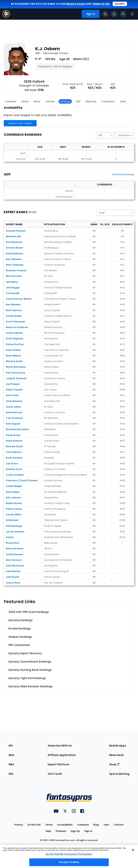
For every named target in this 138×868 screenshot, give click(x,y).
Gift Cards (55, 774)
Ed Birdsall (12, 520)
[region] (69, 856)
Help (48, 831)
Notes (25, 101)
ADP (78, 101)
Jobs (106, 825)
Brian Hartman (15, 548)
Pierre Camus (14, 509)
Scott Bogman (15, 338)
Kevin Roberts (14, 441)
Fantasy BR (13, 293)
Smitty (10, 537)
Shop (114, 764)
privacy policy (76, 4)
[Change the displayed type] (115, 213)
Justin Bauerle (14, 554)
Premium (61, 831)
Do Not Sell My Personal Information (69, 854)
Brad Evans (13, 543)
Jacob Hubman (15, 532)
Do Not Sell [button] (34, 825)
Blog (96, 825)
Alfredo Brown (14, 248)
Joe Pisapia (13, 384)
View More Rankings (123, 174)
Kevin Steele (13, 350)
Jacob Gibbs (14, 514)
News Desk (116, 755)
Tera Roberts (14, 452)
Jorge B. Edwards (16, 378)
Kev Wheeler (13, 304)
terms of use (101, 4)
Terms (49, 825)
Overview (11, 101)
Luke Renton (13, 571)
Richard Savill (14, 361)
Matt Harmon (14, 310)
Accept (120, 4)
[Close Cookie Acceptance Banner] (133, 850)
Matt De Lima (14, 276)
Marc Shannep (15, 265)
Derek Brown (13, 435)
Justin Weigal (14, 486)
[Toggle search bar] (123, 14)
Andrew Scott (14, 469)
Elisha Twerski (14, 390)
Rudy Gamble (14, 458)
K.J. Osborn (47, 49)
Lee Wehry (12, 282)
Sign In (88, 831)
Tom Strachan (14, 418)
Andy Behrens (14, 401)
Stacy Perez (13, 583)
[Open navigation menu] (132, 14)
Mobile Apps (118, 746)
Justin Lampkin (15, 475)
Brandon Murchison (17, 429)
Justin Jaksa (13, 407)
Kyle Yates (12, 395)
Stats (123, 101)
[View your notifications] (114, 14)
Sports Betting (119, 774)
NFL (11, 746)
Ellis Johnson (13, 498)
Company (83, 825)
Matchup (91, 101)
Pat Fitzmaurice (15, 373)
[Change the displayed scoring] (125, 135)
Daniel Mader (14, 316)
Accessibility (65, 825)
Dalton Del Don (15, 344)
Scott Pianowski (15, 322)
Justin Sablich (14, 333)
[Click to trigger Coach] (105, 14)
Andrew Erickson (16, 231)
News (37, 101)
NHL (11, 774)
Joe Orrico (12, 464)
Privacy (19, 825)
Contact (119, 825)
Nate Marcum (14, 412)
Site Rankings (14, 526)
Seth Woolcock (15, 566)
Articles (50, 101)
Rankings (65, 101)
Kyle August (13, 424)
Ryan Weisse (13, 356)
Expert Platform (58, 764)
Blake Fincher (14, 503)
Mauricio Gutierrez (17, 327)
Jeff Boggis (13, 288)
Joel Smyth (12, 577)
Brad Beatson (14, 242)
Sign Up (75, 831)
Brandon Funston (16, 270)
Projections (108, 101)
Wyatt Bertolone (16, 367)
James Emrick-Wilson (19, 299)
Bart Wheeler (14, 259)
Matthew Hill (13, 236)
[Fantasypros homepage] (6, 16)
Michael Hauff (14, 446)
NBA (11, 764)
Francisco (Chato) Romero (22, 480)
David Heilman (15, 254)
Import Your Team (20, 123)
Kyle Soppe (13, 492)
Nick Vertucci (14, 560)
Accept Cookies (69, 862)
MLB (11, 755)
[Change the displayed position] (105, 135)
